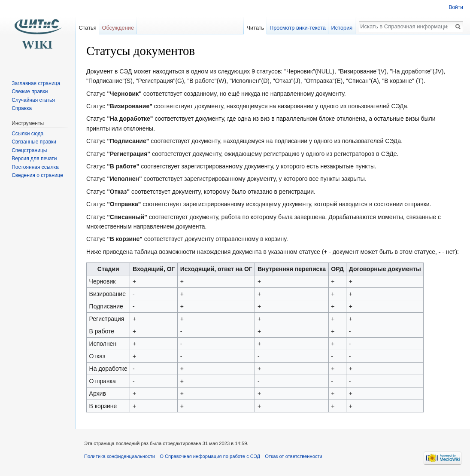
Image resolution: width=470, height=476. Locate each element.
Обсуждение (118, 28)
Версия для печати (34, 159)
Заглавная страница (36, 83)
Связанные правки (34, 142)
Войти (456, 7)
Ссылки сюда (27, 134)
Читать (255, 28)
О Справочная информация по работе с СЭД (210, 456)
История (342, 28)
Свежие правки (30, 92)
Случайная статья (33, 100)
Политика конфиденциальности (120, 456)
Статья (87, 28)
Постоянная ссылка (35, 167)
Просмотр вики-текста (298, 28)
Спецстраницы (29, 150)
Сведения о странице (37, 175)
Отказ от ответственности (294, 456)
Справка (22, 108)
